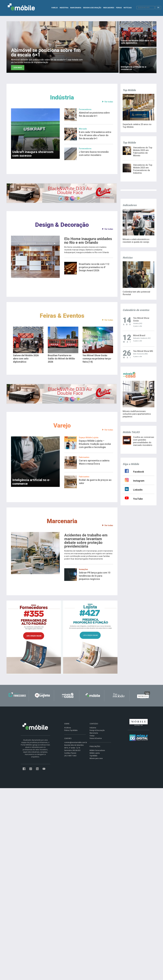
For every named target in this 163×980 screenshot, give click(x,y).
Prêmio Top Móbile (71, 730)
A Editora (68, 728)
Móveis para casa (96, 758)
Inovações (83, 569)
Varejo (62, 425)
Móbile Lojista (95, 753)
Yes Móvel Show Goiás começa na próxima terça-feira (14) (97, 359)
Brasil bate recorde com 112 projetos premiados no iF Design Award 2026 (94, 267)
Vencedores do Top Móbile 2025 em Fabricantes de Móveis (143, 152)
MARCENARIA (76, 8)
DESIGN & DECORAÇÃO (92, 8)
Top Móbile (93, 756)
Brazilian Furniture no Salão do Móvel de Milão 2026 (61, 359)
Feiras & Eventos (62, 316)
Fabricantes (84, 457)
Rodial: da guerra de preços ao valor (95, 482)
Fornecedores (85, 109)
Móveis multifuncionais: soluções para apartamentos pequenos (137, 414)
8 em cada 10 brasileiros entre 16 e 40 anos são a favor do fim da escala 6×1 (95, 135)
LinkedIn (138, 490)
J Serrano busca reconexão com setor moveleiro (94, 153)
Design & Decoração (62, 225)
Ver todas (108, 102)
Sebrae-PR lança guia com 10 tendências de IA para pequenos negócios (95, 576)
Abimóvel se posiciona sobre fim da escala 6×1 (94, 114)
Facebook (139, 472)
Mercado (83, 129)
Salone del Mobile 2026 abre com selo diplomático (26, 359)
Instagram (139, 481)
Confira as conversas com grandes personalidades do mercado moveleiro (144, 441)
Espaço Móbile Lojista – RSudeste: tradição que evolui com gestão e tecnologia (95, 444)
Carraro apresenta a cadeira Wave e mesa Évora (94, 462)
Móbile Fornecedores (97, 750)
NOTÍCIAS (128, 8)
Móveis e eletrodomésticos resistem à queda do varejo (136, 241)
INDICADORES (109, 8)
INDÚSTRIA (64, 8)
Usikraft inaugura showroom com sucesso (33, 154)
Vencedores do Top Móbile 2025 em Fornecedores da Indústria (143, 169)
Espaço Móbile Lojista (89, 437)
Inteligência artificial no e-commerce (31, 482)
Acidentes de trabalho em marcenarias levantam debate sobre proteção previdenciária (86, 541)
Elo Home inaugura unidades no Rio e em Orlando (88, 241)
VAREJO (55, 8)
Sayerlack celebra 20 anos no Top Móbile (137, 126)
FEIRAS (119, 8)
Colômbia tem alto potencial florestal (136, 293)
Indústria (62, 97)
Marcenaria (62, 521)
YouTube (138, 499)
